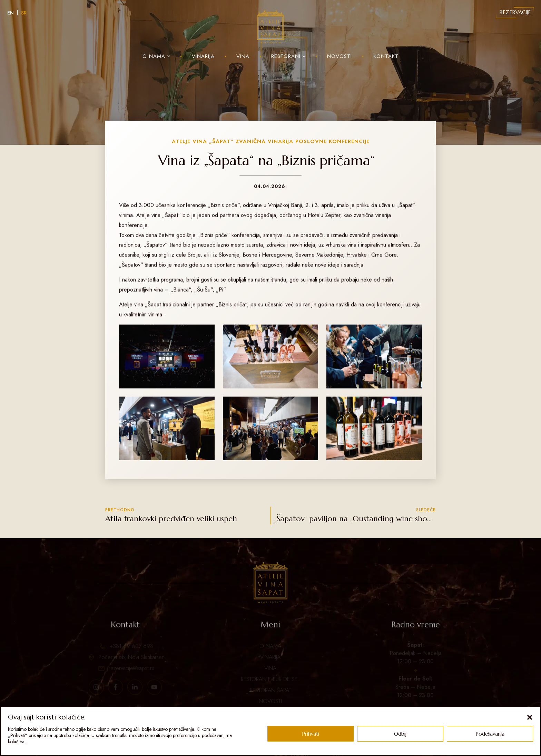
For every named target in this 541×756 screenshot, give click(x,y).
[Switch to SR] (24, 12)
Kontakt (386, 56)
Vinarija (203, 56)
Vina (243, 56)
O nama (156, 56)
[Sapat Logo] (270, 27)
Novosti (340, 56)
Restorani (288, 56)
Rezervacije (515, 12)
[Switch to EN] (11, 12)
